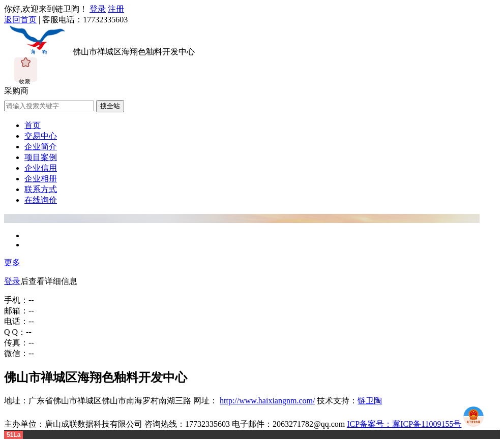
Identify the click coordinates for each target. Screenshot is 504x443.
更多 (12, 262)
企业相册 (41, 179)
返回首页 (20, 20)
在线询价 (41, 200)
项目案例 (41, 157)
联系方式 (41, 189)
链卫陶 (370, 401)
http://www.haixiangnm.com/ (267, 401)
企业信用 (41, 168)
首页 (33, 125)
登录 (98, 9)
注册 (116, 9)
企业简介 (41, 147)
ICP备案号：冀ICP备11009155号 (404, 424)
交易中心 (41, 136)
